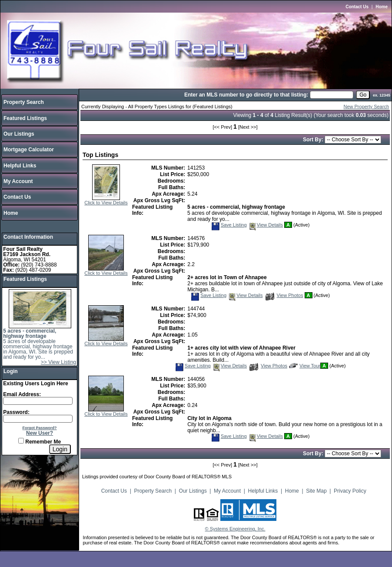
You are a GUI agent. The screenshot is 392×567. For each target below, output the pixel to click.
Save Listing (229, 225)
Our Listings (19, 134)
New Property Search (366, 107)
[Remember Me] (21, 441)
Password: (16, 412)
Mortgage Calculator (29, 150)
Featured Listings (25, 118)
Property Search (24, 102)
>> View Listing (58, 362)
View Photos (284, 295)
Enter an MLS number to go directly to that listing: (246, 95)
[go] (363, 95)
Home (382, 7)
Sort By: (314, 140)
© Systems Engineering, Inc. (235, 529)
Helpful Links (20, 166)
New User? (40, 433)
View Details (266, 225)
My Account (18, 181)
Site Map (316, 491)
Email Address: (22, 394)
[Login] (60, 449)
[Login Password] (38, 419)
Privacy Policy (350, 491)
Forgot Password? (40, 428)
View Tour (305, 366)
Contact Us (357, 7)
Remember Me (40, 442)
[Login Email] (38, 401)
